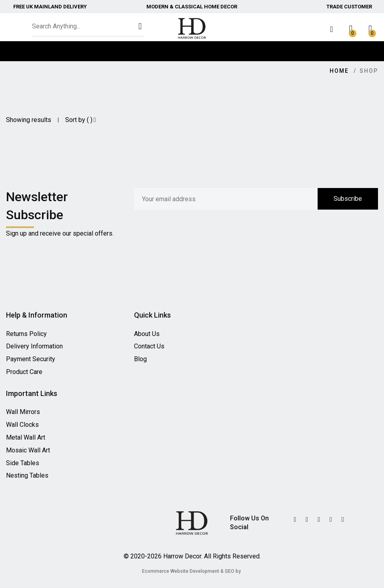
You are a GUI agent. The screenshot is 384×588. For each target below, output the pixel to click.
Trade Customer (349, 7)
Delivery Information (34, 346)
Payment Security (31, 359)
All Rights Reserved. (232, 556)
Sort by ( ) (81, 120)
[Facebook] (319, 520)
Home (339, 71)
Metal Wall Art (26, 437)
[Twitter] (295, 520)
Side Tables (23, 463)
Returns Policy (26, 334)
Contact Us (149, 346)
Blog (140, 359)
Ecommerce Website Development (181, 571)
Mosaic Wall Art (28, 450)
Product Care (24, 372)
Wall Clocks (22, 425)
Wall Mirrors (23, 412)
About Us (147, 334)
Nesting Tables (27, 475)
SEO (230, 571)
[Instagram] (331, 520)
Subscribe (348, 199)
